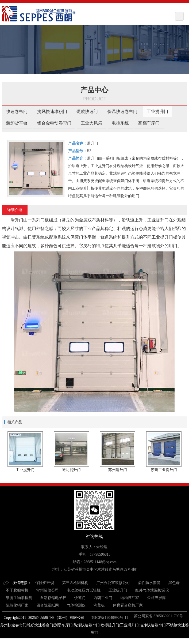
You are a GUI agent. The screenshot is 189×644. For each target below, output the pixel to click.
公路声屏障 (156, 598)
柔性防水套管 (149, 583)
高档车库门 (149, 123)
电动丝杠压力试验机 (84, 590)
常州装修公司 (48, 590)
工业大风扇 (91, 123)
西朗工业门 (103, 598)
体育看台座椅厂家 (128, 605)
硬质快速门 (87, 112)
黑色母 (174, 583)
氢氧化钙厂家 (17, 605)
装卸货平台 (17, 123)
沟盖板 (99, 605)
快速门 (80, 598)
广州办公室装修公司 (113, 583)
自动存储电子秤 (53, 598)
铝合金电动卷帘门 (54, 123)
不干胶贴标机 (17, 590)
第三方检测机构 (75, 583)
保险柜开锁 (45, 583)
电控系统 (120, 123)
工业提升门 (157, 112)
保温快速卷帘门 (122, 112)
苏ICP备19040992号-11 (109, 618)
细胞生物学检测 (19, 598)
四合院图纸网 (48, 605)
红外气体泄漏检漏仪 (152, 590)
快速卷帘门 (17, 112)
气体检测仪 (76, 605)
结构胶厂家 (130, 598)
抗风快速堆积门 (52, 112)
